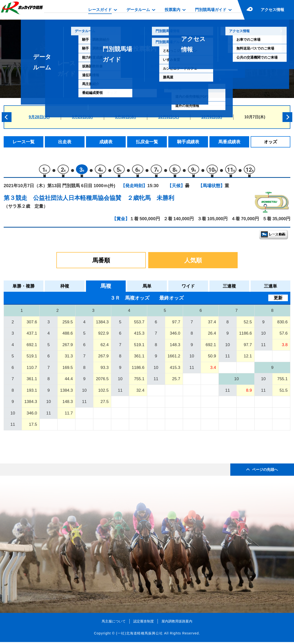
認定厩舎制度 (144, 623)
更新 (278, 300)
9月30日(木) (125, 117)
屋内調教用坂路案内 (177, 623)
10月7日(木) (255, 117)
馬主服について (114, 623)
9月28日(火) (39, 117)
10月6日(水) (212, 117)
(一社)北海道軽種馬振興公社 (139, 635)
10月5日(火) (168, 117)
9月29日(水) (82, 117)
